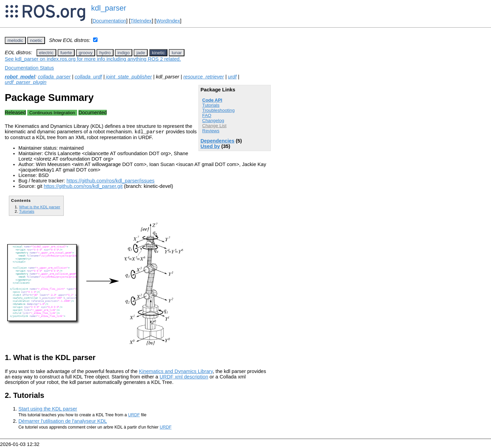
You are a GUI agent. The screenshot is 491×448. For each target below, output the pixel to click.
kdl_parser (109, 8)
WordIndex (168, 21)
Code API (212, 100)
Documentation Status (29, 68)
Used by (210, 146)
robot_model (20, 77)
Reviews (211, 131)
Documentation (109, 21)
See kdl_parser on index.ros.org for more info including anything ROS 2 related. (93, 59)
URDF (134, 416)
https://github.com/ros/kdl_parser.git (83, 187)
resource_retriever (204, 77)
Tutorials (211, 105)
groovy (86, 53)
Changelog (213, 121)
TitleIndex (141, 21)
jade (141, 53)
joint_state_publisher (129, 77)
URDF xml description (184, 378)
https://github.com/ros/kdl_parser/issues (110, 182)
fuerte (66, 53)
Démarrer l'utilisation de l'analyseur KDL (63, 422)
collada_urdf (88, 77)
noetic (36, 40)
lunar (177, 53)
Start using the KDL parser (48, 410)
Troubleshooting (218, 110)
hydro (105, 53)
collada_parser (54, 77)
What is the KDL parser (40, 208)
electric (46, 53)
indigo (124, 53)
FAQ (207, 115)
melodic (15, 40)
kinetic (159, 53)
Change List (214, 126)
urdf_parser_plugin (26, 82)
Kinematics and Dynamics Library (176, 372)
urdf (232, 77)
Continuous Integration (52, 113)
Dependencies (217, 141)
